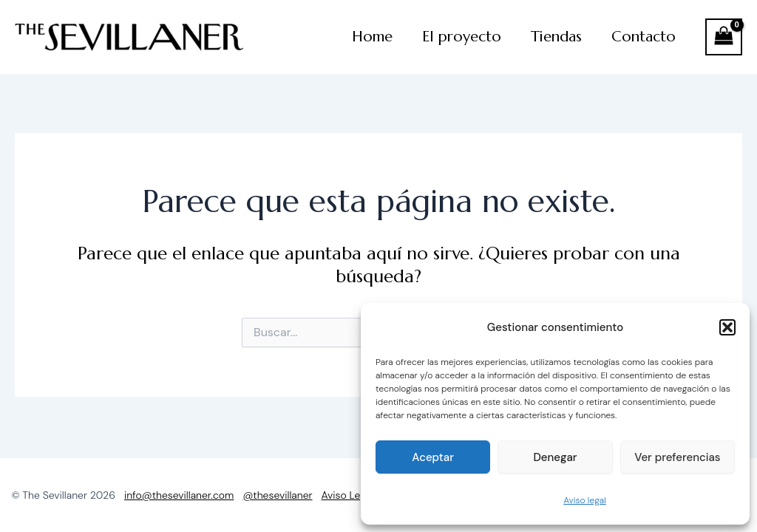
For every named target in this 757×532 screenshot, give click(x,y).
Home (372, 37)
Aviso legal (584, 500)
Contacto (644, 37)
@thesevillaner (277, 495)
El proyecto (462, 37)
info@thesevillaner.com (179, 495)
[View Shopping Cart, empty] (724, 37)
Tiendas (556, 37)
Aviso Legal (348, 495)
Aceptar (433, 457)
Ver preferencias (677, 457)
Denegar (555, 457)
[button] (727, 327)
